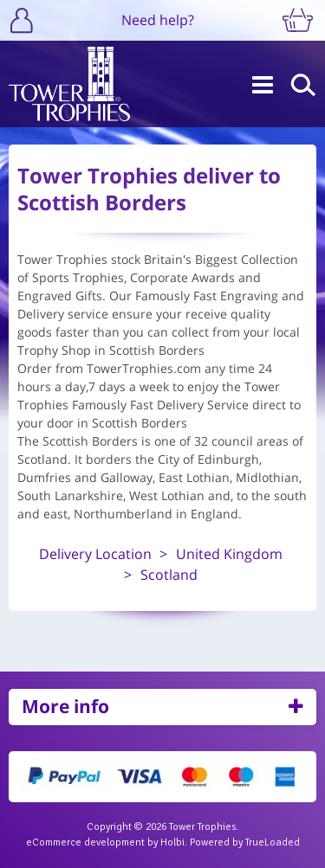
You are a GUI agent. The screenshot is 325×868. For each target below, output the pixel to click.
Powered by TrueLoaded (245, 842)
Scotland (169, 575)
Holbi (172, 842)
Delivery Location (95, 554)
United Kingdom (229, 554)
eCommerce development (85, 842)
